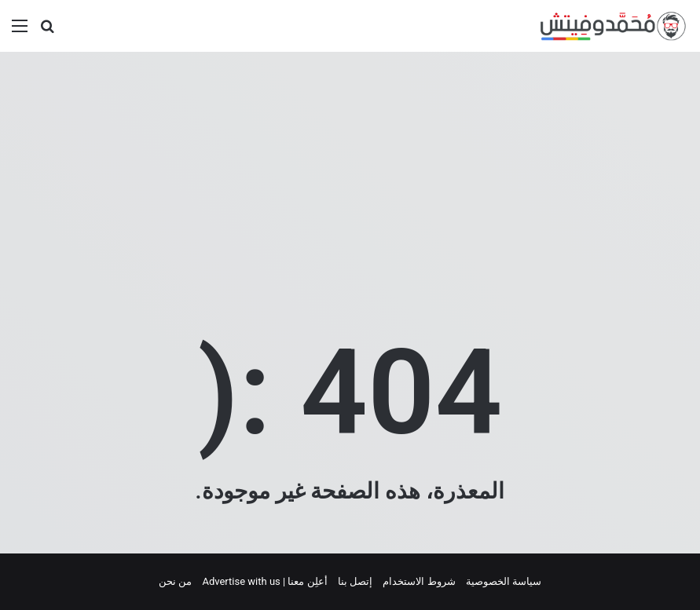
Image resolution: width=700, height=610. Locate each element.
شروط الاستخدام (419, 581)
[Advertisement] (350, 177)
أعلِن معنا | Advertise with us (264, 581)
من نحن (175, 581)
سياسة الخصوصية (504, 581)
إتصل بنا (355, 581)
